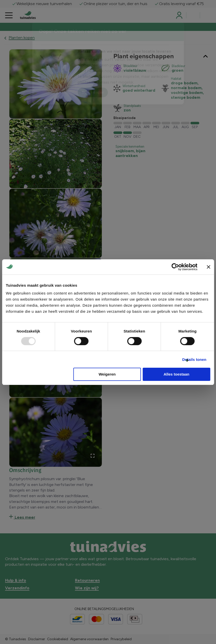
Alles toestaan (176, 374)
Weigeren (107, 374)
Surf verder (93, 92)
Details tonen (194, 359)
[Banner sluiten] (208, 267)
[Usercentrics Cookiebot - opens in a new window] (175, 267)
